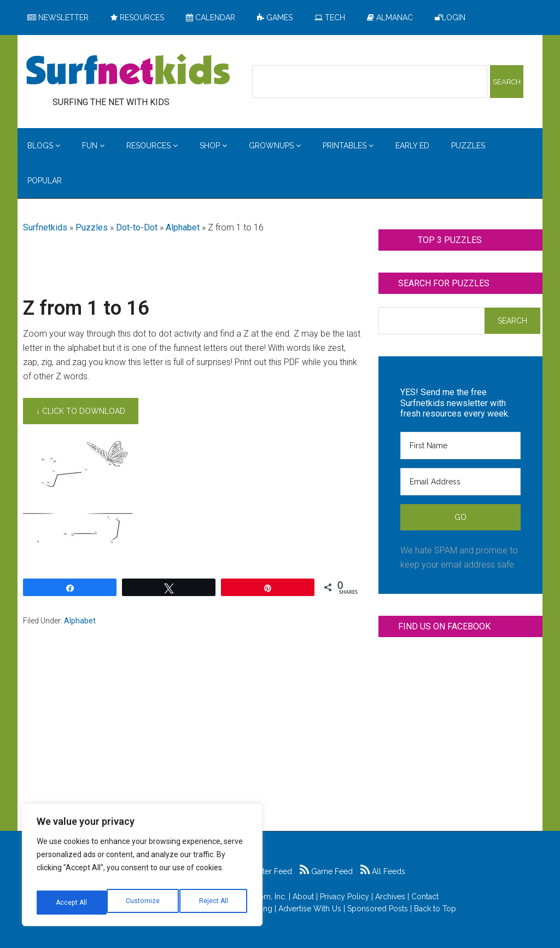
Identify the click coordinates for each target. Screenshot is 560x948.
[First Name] (460, 446)
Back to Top (435, 909)
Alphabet (183, 227)
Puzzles (92, 227)
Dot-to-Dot (137, 227)
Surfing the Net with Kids (128, 71)
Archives (390, 897)
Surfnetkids (45, 227)
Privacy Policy (345, 897)
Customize (72, 903)
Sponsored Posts (378, 909)
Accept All (214, 903)
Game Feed (326, 871)
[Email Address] (460, 482)
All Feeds (383, 871)
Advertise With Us (310, 909)
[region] (142, 869)
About (303, 897)
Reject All (144, 903)
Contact (425, 897)
